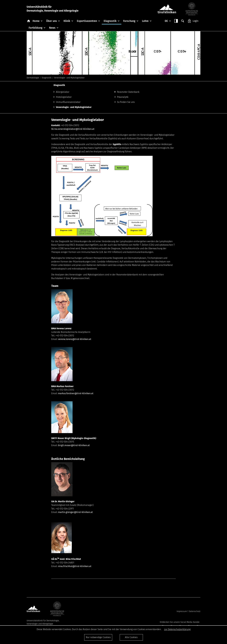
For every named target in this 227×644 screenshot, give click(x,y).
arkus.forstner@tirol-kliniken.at (77, 393)
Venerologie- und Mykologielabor (74, 107)
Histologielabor (64, 97)
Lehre (145, 21)
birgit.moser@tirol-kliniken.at (74, 445)
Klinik (67, 21)
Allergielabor (63, 92)
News (52, 28)
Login (196, 21)
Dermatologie (33, 78)
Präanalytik (123, 97)
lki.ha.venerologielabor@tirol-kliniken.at (73, 129)
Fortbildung (36, 28)
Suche (183, 21)
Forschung (129, 21)
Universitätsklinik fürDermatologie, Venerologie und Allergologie (53, 9)
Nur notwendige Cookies (98, 637)
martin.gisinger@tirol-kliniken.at (75, 512)
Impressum (182, 611)
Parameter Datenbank (128, 92)
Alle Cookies (131, 637)
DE (166, 21)
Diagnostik (110, 21)
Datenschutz (195, 611)
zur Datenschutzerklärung (177, 629)
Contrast (176, 21)
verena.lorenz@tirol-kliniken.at (75, 339)
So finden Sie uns (126, 102)
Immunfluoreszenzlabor (68, 102)
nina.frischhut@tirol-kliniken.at (75, 566)
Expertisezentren (87, 21)
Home (36, 21)
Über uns (52, 21)
